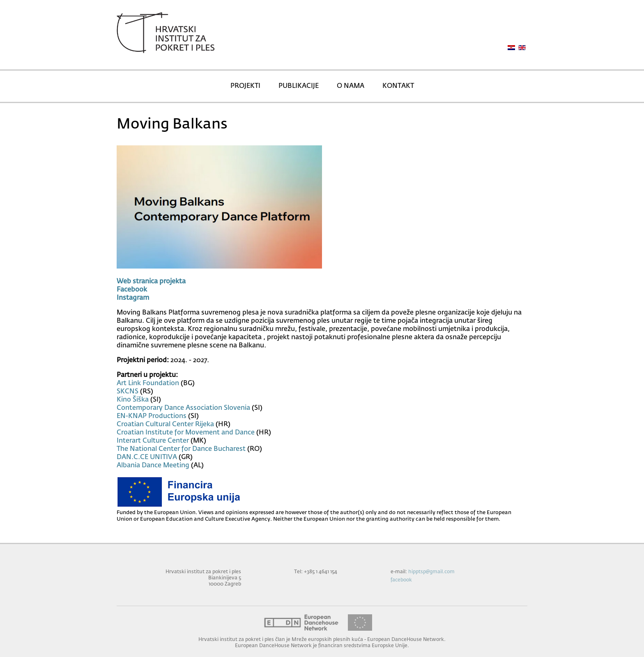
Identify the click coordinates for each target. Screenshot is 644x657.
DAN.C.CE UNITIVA (147, 457)
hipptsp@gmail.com (431, 572)
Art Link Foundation (148, 384)
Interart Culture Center (153, 441)
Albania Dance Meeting (153, 466)
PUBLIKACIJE (299, 86)
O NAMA (351, 86)
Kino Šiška (133, 400)
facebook (401, 580)
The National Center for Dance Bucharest (181, 449)
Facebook (132, 290)
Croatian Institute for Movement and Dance (186, 433)
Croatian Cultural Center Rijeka (165, 425)
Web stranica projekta (151, 282)
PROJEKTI (245, 86)
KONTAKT (398, 86)
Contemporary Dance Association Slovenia (183, 408)
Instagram (133, 298)
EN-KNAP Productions (152, 416)
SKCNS (128, 392)
